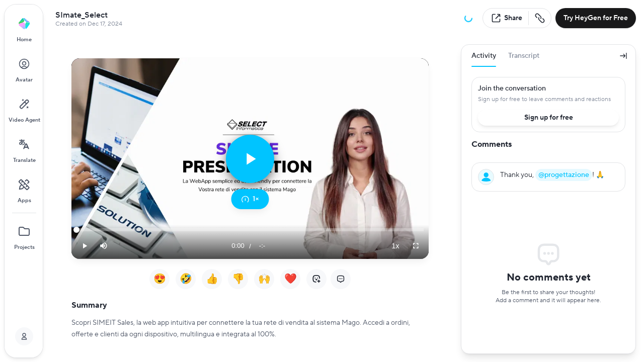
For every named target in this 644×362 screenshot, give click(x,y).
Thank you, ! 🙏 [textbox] (552, 175)
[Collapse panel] (623, 56)
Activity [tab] (484, 59)
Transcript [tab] (524, 56)
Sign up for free (549, 118)
